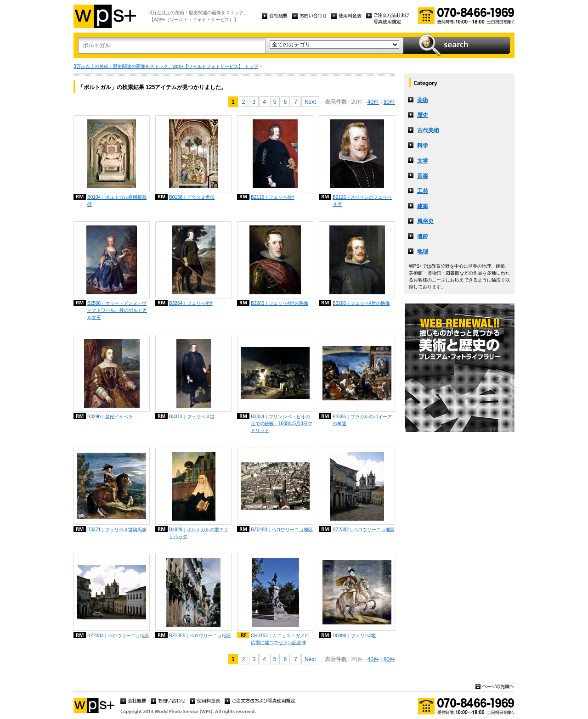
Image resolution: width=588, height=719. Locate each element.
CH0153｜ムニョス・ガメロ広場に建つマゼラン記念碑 (280, 639)
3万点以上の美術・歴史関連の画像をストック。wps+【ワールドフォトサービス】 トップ (166, 66)
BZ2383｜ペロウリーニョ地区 (118, 636)
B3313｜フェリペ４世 (192, 417)
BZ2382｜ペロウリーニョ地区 (364, 530)
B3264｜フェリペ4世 (191, 303)
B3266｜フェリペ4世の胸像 (361, 303)
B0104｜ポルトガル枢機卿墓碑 (117, 201)
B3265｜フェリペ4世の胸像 (280, 303)
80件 (389, 102)
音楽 (423, 176)
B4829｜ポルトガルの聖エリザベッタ (199, 533)
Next (310, 102)
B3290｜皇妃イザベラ (110, 417)
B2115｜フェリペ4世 (273, 197)
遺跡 (423, 236)
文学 (423, 161)
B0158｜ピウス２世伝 (192, 197)
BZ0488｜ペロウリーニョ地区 (282, 530)
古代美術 (428, 130)
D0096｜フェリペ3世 (354, 636)
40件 (373, 102)
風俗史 (425, 221)
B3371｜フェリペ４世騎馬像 (117, 530)
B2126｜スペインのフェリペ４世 (362, 201)
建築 (423, 206)
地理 (423, 252)
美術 (423, 100)
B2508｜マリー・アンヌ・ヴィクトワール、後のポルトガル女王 (117, 310)
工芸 (423, 191)
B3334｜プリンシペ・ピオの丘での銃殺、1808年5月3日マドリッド (282, 424)
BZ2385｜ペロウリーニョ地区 (200, 636)
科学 (423, 146)
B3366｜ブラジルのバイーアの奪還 (362, 420)
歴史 (423, 115)
